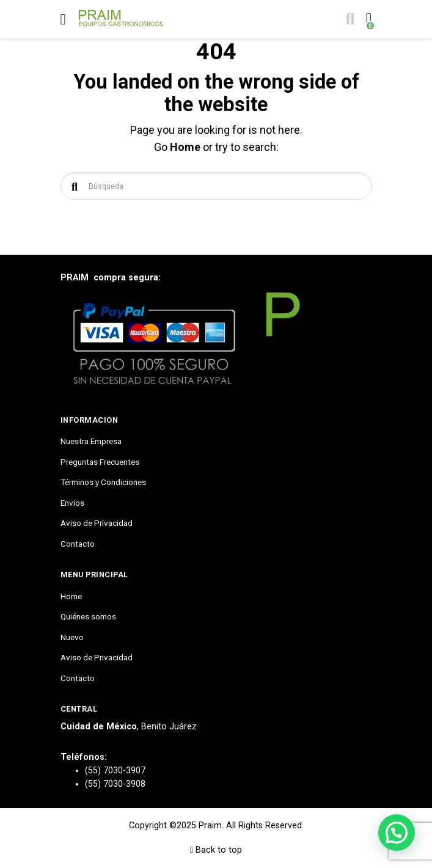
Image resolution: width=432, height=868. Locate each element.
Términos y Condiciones (103, 482)
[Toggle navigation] (63, 19)
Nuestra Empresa (91, 441)
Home (185, 147)
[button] (397, 833)
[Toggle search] (349, 20)
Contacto (78, 544)
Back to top (216, 850)
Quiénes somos (88, 616)
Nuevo (72, 637)
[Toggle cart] (367, 20)
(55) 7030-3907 (115, 771)
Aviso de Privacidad (97, 523)
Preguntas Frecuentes (100, 462)
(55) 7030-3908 (115, 784)
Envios (72, 503)
